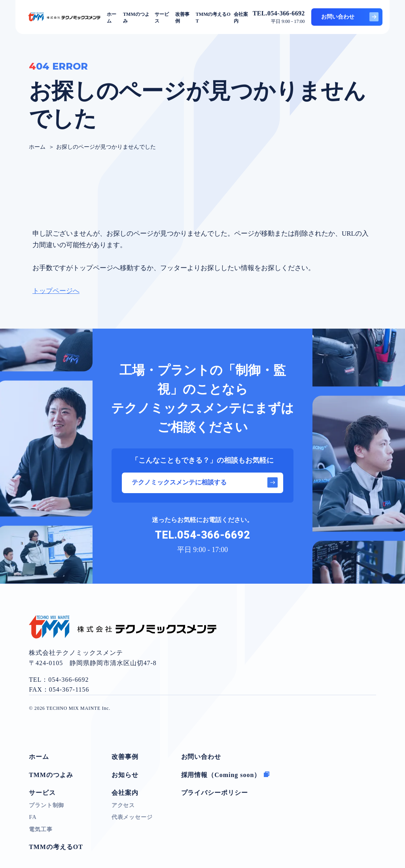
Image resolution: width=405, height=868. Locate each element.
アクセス (123, 805)
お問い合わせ (350, 17)
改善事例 (125, 757)
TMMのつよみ (51, 775)
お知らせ (125, 775)
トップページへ (56, 291)
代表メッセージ (132, 817)
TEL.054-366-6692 (202, 535)
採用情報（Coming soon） (225, 775)
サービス (42, 793)
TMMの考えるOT (56, 847)
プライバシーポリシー (215, 793)
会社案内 (125, 793)
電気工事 (41, 829)
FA (33, 817)
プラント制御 (46, 805)
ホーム (39, 757)
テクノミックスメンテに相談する (205, 482)
